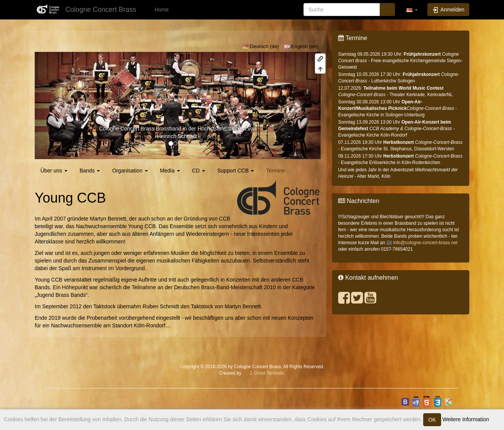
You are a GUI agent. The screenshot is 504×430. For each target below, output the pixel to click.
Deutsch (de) (261, 46)
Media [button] (170, 171)
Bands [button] (90, 171)
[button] (412, 10)
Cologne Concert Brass (127, 129)
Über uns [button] (54, 171)
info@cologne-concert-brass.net (425, 243)
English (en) (301, 46)
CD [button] (199, 171)
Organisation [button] (130, 171)
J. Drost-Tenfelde (266, 373)
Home (161, 10)
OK (432, 420)
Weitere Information (465, 419)
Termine (276, 171)
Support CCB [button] (236, 171)
